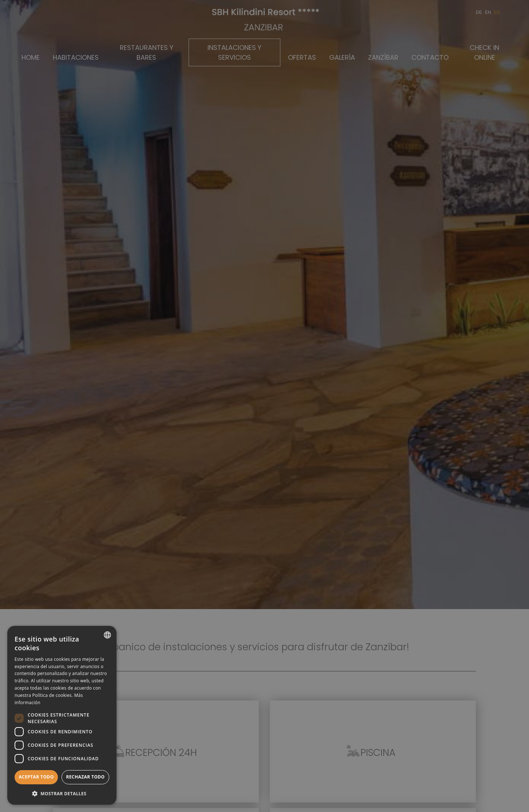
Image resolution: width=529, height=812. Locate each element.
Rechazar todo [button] (85, 777)
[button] (62, 793)
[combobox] (107, 635)
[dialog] (62, 715)
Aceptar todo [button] (36, 777)
